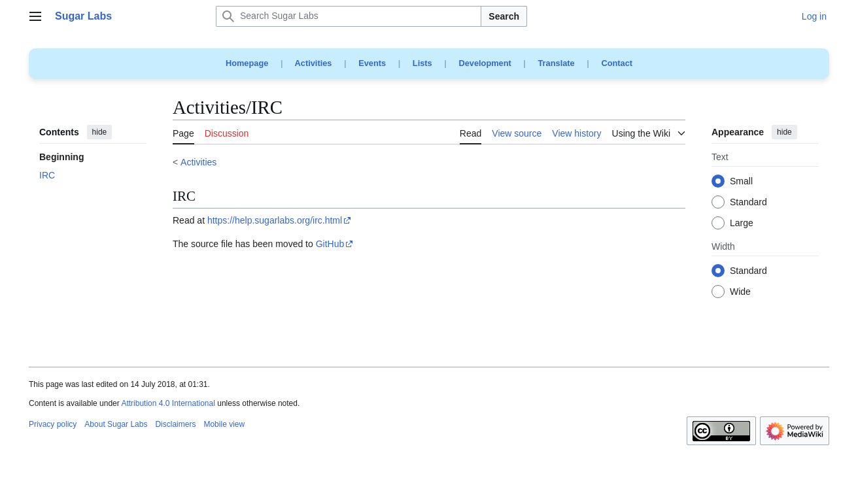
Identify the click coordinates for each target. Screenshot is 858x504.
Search (504, 16)
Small (741, 182)
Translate (557, 63)
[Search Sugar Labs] (349, 16)
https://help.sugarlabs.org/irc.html (275, 220)
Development (485, 63)
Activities (314, 63)
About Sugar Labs (116, 424)
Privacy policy (53, 424)
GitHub (330, 244)
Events (372, 63)
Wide (740, 292)
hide (100, 132)
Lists (422, 63)
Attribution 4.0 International (168, 403)
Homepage (247, 63)
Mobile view (224, 424)
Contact (617, 63)
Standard (748, 203)
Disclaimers (175, 424)
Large (742, 224)
